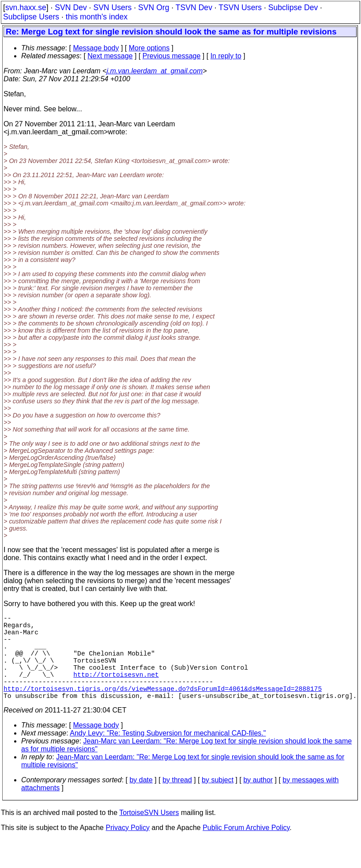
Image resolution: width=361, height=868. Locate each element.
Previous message (172, 56)
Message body (96, 48)
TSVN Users (240, 8)
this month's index (97, 17)
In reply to (226, 56)
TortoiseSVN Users (149, 834)
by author (258, 801)
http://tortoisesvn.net (116, 690)
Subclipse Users (31, 17)
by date (141, 801)
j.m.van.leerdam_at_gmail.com (154, 71)
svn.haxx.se (26, 8)
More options (149, 48)
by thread (177, 801)
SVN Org (154, 8)
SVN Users (112, 8)
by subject (218, 801)
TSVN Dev (194, 8)
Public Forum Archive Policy (246, 849)
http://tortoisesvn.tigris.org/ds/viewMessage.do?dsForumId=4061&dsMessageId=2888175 (163, 708)
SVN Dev (71, 8)
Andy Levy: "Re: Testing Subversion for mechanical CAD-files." (168, 754)
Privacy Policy (128, 849)
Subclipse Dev (293, 8)
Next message (110, 56)
